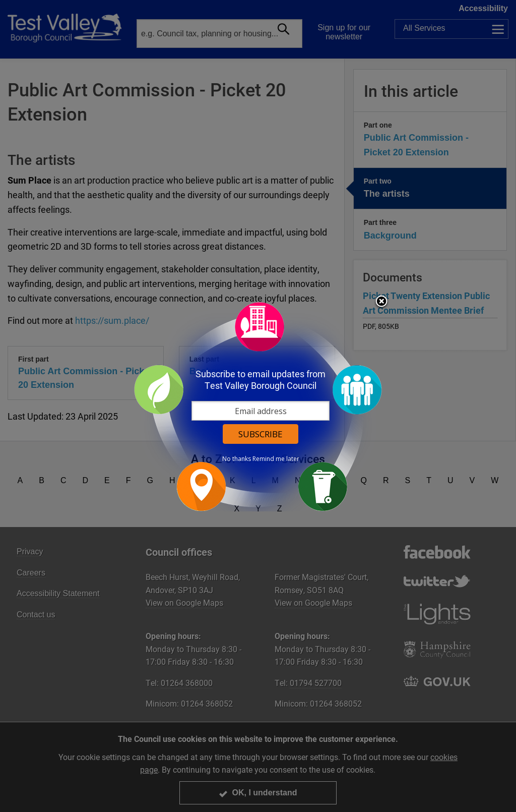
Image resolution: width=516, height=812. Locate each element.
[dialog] (258, 406)
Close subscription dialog (381, 302)
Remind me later (276, 459)
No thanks (237, 459)
